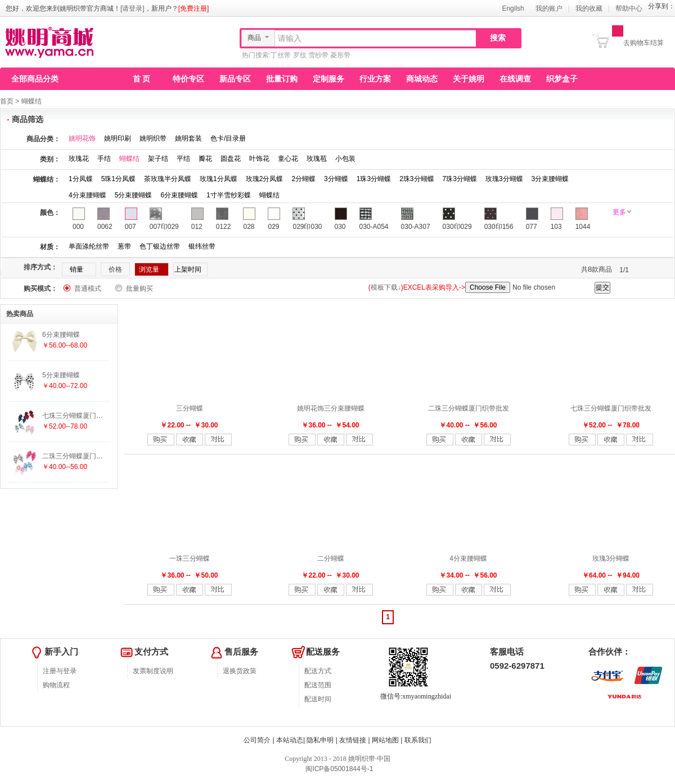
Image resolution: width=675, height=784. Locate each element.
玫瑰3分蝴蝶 (504, 179)
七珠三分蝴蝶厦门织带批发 (611, 408)
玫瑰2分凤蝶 (265, 179)
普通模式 (88, 289)
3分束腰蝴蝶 (550, 179)
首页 (7, 101)
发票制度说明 (153, 671)
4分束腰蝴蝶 (87, 195)
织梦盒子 (562, 79)
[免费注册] (194, 8)
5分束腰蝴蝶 (134, 195)
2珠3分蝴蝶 (417, 179)
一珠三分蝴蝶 (190, 558)
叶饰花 (259, 159)
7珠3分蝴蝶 (460, 179)
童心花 (288, 159)
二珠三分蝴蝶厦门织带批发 (469, 408)
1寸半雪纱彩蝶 (229, 195)
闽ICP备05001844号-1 (338, 769)
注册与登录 (60, 671)
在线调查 (515, 79)
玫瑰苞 (317, 159)
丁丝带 (281, 55)
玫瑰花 (79, 159)
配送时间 (318, 699)
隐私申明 (320, 740)
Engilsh (513, 8)
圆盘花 (231, 159)
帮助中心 (629, 8)
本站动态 (290, 740)
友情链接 (353, 740)
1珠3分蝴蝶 (374, 179)
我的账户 (549, 8)
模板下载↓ (386, 287)
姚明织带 (153, 138)
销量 (76, 269)
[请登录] (132, 8)
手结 (104, 159)
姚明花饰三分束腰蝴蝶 (331, 408)
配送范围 (318, 685)
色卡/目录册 (228, 138)
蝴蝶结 (31, 101)
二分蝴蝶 (331, 558)
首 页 (142, 79)
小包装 (345, 159)
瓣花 (205, 159)
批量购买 (139, 289)
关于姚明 (469, 79)
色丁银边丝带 (160, 246)
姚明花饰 (82, 138)
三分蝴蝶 (190, 408)
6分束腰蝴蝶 (179, 195)
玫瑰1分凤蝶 (219, 179)
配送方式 (318, 671)
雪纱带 (318, 55)
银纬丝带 (202, 246)
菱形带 (340, 55)
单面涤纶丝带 (89, 246)
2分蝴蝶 (303, 179)
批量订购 (282, 79)
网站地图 (385, 740)
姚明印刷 (118, 138)
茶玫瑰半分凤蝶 (168, 179)
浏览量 (149, 269)
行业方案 (375, 79)
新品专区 (235, 79)
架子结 (158, 159)
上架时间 (188, 269)
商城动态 (422, 79)
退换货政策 (240, 671)
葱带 (124, 246)
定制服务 (328, 79)
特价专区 (188, 79)
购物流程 (56, 685)
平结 (183, 159)
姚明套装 (188, 138)
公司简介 (257, 740)
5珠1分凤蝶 (118, 179)
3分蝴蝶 (336, 179)
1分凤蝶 (81, 179)
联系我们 (418, 740)
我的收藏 (589, 8)
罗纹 (300, 55)
